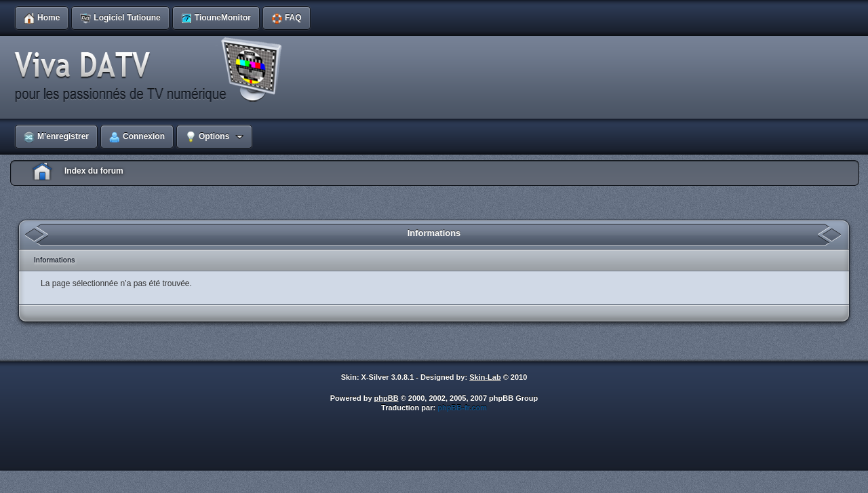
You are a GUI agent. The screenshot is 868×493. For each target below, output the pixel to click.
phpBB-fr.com (462, 408)
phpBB (387, 398)
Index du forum (94, 171)
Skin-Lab (485, 377)
